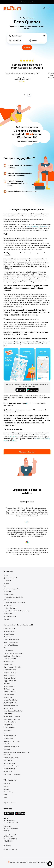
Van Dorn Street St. (10, 659)
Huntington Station (10, 678)
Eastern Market (8, 697)
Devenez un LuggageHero (12, 589)
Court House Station (10, 722)
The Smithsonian (9, 686)
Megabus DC (8, 637)
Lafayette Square (9, 631)
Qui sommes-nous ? (10, 578)
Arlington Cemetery (10, 672)
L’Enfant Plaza (8, 650)
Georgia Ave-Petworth (11, 705)
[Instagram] (10, 850)
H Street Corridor (9, 769)
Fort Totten (7, 683)
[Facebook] (4, 850)
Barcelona (7, 784)
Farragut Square (9, 634)
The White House (9, 763)
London (6, 789)
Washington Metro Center (12, 741)
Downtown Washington (11, 766)
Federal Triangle (9, 708)
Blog (5, 586)
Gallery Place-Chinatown (12, 716)
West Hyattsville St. (10, 670)
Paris (5, 795)
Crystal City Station (10, 703)
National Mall (8, 760)
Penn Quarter (8, 714)
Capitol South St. (9, 675)
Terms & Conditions (10, 616)
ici (27, 403)
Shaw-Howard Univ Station (12, 667)
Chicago (6, 786)
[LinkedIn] (16, 850)
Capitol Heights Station (11, 640)
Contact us (7, 845)
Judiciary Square (9, 661)
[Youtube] (13, 850)
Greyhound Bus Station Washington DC (16, 752)
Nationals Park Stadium (11, 747)
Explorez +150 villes (10, 803)
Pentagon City (8, 725)
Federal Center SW (10, 692)
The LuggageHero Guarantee (15, 603)
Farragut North (8, 738)
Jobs (7, 583)
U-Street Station (9, 694)
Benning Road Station (11, 645)
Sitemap (6, 619)
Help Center (7, 600)
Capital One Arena (9, 629)
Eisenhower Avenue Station (12, 719)
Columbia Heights (9, 727)
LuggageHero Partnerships (14, 597)
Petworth (7, 744)
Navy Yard (7, 749)
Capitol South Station (11, 642)
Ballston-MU (7, 730)
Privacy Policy (8, 614)
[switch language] (44, 8)
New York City (8, 792)
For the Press (8, 605)
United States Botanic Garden (13, 653)
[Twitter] (7, 850)
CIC (5, 648)
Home (6, 575)
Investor (8, 581)
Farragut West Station (11, 700)
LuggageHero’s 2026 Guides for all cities (17, 611)
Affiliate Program (9, 594)
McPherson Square (10, 736)
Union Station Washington (12, 774)
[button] (50, 864)
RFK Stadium (8, 755)
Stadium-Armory (9, 664)
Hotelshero (7, 592)
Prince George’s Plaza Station (13, 711)
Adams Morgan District (11, 758)
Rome (5, 797)
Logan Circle (8, 771)
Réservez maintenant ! (27, 452)
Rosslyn (6, 733)
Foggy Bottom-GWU (10, 681)
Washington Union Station (12, 656)
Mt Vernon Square (9, 689)
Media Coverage (11, 608)
